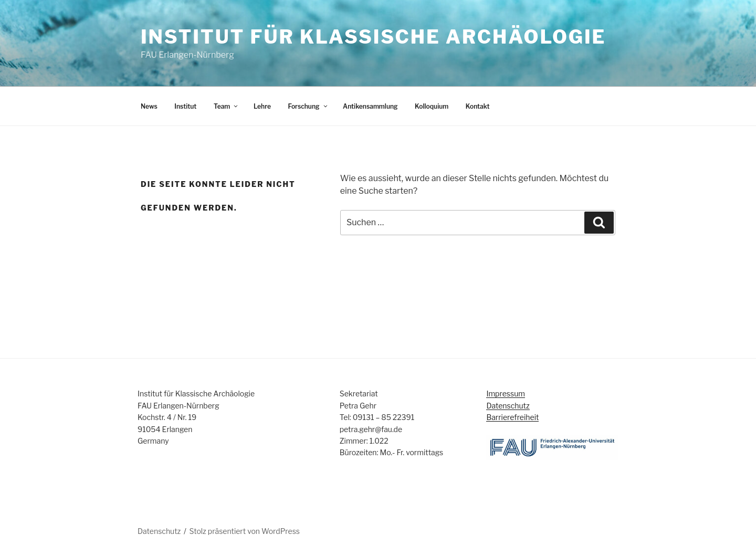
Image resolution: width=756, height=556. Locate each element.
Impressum (506, 394)
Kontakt (478, 106)
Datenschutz (508, 406)
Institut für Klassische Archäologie (373, 37)
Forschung (308, 106)
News (149, 106)
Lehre (262, 106)
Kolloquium (432, 106)
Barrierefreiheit (512, 417)
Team (226, 106)
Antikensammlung (370, 106)
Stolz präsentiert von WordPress (245, 531)
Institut (185, 106)
